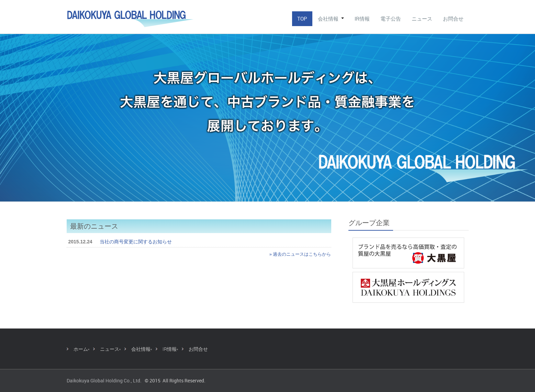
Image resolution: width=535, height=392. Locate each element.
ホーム (81, 349)
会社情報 (331, 19)
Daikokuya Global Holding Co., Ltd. (104, 381)
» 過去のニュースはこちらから (300, 254)
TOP (302, 19)
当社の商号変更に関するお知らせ (136, 242)
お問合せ (453, 19)
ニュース (422, 19)
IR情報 (362, 19)
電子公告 (391, 19)
